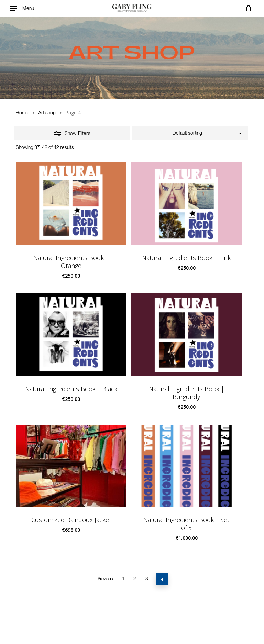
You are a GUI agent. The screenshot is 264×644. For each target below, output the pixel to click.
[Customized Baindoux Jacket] (71, 466)
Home (22, 113)
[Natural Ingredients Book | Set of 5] (186, 466)
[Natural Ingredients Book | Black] (71, 335)
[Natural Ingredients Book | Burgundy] (186, 335)
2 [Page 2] (135, 579)
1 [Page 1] (123, 579)
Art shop (47, 113)
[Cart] (247, 8)
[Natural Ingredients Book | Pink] (186, 204)
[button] (22, 8)
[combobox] (190, 133)
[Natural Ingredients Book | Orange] (71, 204)
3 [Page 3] (147, 579)
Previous (105, 579)
